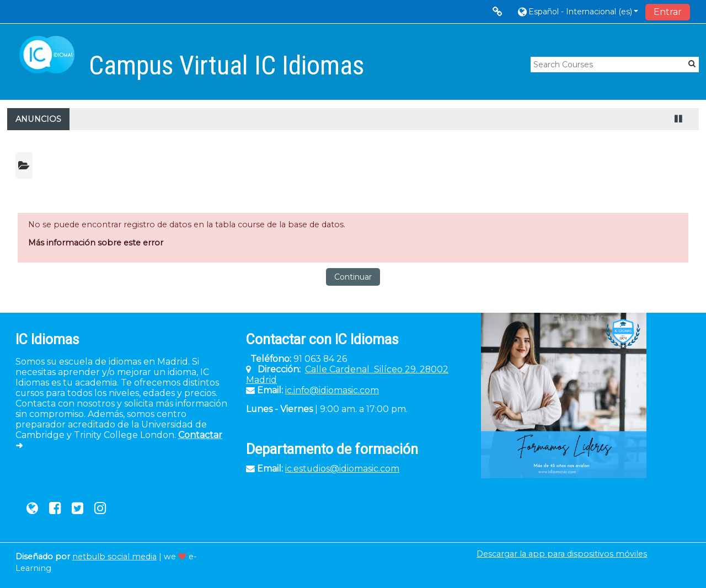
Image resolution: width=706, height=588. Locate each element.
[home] (47, 55)
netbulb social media (114, 557)
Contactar (200, 435)
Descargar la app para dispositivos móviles (562, 554)
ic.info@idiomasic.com (332, 390)
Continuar (353, 277)
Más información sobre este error (96, 243)
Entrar (668, 12)
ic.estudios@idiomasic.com (342, 469)
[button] (577, 11)
